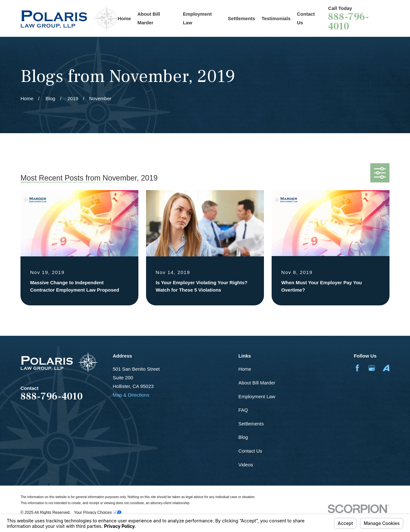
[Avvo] (386, 368)
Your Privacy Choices (98, 512)
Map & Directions (131, 395)
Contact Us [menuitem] (306, 18)
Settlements (251, 424)
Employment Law (257, 396)
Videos (246, 465)
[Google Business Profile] (372, 368)
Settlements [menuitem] (241, 18)
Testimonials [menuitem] (276, 18)
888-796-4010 (348, 22)
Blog (243, 437)
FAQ (243, 410)
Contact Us (250, 451)
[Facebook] (357, 368)
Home (245, 369)
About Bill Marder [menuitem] (149, 18)
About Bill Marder (257, 383)
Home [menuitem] (124, 18)
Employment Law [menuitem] (197, 18)
